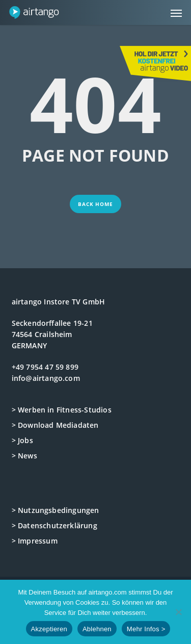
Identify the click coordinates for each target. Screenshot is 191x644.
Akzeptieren (49, 629)
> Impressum (35, 541)
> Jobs (22, 440)
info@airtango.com (46, 378)
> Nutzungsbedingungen (56, 510)
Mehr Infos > (146, 629)
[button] (176, 13)
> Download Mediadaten (55, 425)
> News (24, 456)
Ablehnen (97, 629)
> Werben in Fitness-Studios (62, 410)
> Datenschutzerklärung (54, 525)
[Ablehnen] (178, 612)
